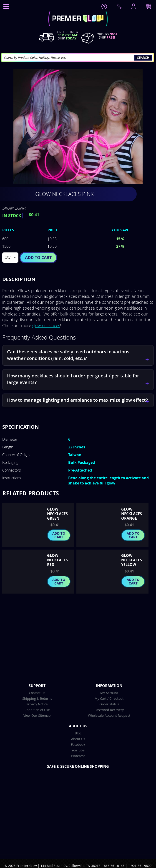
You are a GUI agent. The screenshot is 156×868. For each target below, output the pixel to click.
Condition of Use (37, 710)
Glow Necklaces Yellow (132, 560)
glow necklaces (46, 325)
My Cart (101, 698)
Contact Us (37, 693)
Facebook (78, 745)
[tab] (78, 279)
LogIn (133, 7)
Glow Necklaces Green (57, 514)
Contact (121, 7)
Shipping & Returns (37, 698)
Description (19, 279)
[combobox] (78, 57)
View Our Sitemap (37, 715)
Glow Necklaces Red (57, 560)
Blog (78, 733)
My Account (109, 693)
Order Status (109, 704)
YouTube (78, 750)
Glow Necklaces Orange (132, 514)
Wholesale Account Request (109, 715)
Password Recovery (109, 710)
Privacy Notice (37, 704)
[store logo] (78, 19)
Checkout (116, 698)
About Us (78, 739)
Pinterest (78, 756)
